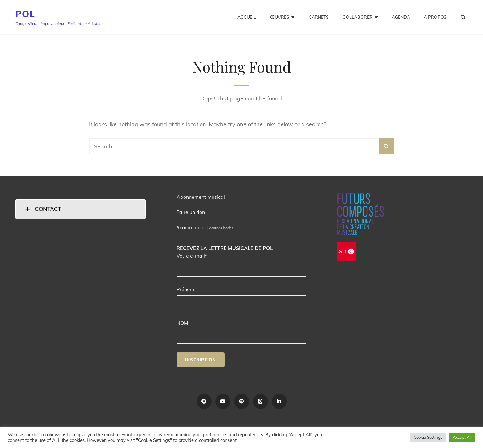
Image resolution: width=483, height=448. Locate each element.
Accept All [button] (462, 437)
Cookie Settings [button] (428, 437)
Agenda (401, 17)
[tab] (81, 209)
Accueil (247, 17)
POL (25, 14)
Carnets (319, 17)
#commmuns (191, 227)
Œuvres (280, 17)
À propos (435, 17)
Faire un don (191, 212)
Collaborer (357, 17)
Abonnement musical (201, 197)
